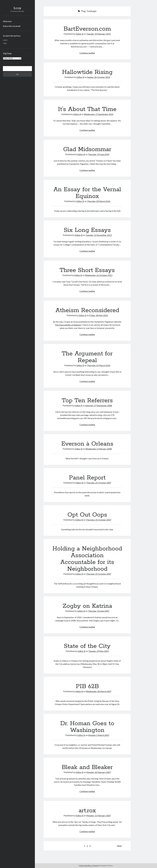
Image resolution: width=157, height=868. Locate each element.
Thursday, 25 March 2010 (99, 365)
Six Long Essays (87, 230)
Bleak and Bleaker (87, 767)
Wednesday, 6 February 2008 (99, 449)
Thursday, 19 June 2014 (99, 154)
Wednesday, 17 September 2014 (99, 114)
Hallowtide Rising (87, 72)
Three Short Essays (87, 270)
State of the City (87, 646)
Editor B (80, 34)
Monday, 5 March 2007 (99, 735)
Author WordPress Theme (89, 866)
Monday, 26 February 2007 (99, 772)
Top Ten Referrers (87, 401)
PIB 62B (87, 686)
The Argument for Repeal (87, 357)
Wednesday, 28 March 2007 (99, 691)
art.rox (87, 811)
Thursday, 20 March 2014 (99, 201)
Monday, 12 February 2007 (99, 816)
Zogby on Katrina (87, 606)
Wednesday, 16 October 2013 (99, 275)
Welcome (7, 21)
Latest (5, 40)
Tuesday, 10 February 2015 (99, 34)
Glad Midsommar (87, 149)
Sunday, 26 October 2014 (99, 77)
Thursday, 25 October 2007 (99, 483)
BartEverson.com (87, 29)
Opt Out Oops (87, 515)
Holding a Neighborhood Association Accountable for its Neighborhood (87, 559)
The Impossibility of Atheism (68, 325)
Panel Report (87, 478)
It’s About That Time (87, 109)
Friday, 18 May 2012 (99, 315)
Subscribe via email (12, 26)
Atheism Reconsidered (87, 310)
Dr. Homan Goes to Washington (87, 727)
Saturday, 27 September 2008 (99, 405)
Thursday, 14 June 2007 (99, 611)
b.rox (17, 8)
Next (119, 846)
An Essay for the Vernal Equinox (87, 193)
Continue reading (87, 53)
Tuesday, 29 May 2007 (99, 651)
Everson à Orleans (87, 444)
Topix (5, 43)
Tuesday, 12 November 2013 (99, 235)
